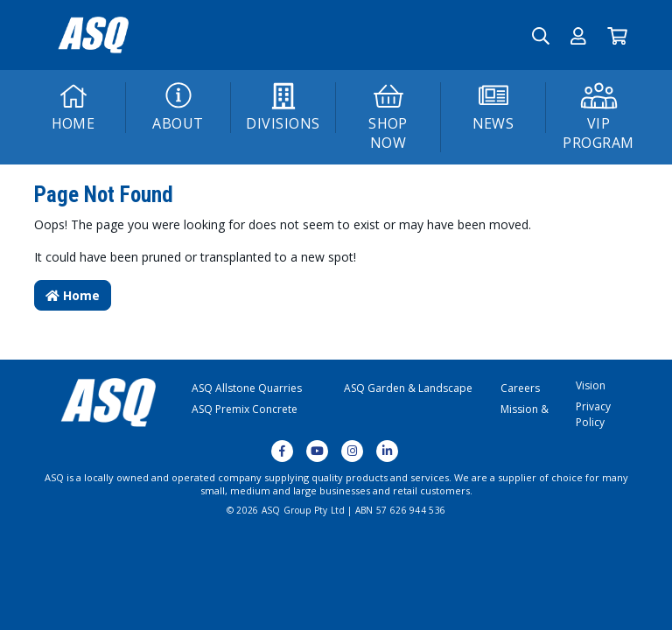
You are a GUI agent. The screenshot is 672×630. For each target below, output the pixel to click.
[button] (578, 35)
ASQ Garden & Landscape (408, 388)
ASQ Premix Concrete (245, 409)
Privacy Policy (593, 414)
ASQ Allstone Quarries (247, 388)
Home (73, 295)
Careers (520, 388)
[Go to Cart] (617, 35)
